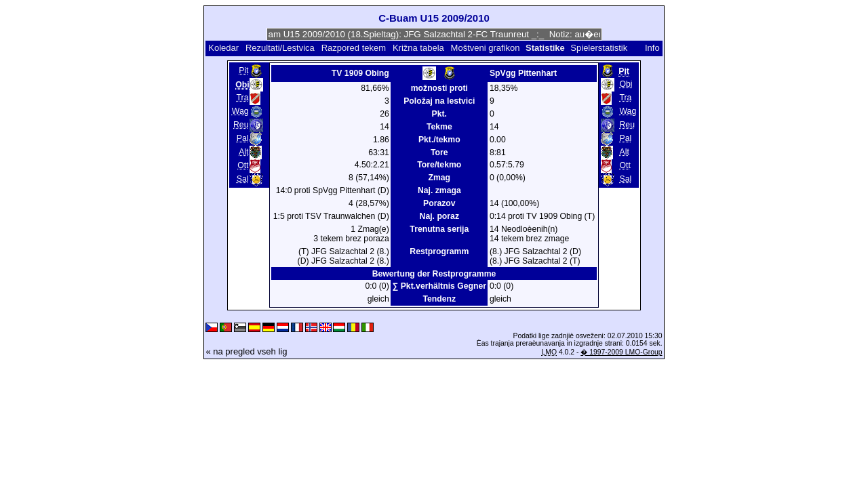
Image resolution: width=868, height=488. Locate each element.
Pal (243, 138)
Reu (241, 125)
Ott (243, 165)
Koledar (223, 48)
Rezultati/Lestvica (280, 48)
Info (652, 48)
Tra (243, 98)
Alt (243, 152)
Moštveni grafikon (486, 48)
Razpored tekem (354, 48)
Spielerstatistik (600, 48)
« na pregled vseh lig (246, 351)
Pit (243, 70)
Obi (626, 84)
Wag (240, 111)
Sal (243, 179)
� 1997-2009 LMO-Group (621, 352)
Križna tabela (418, 48)
